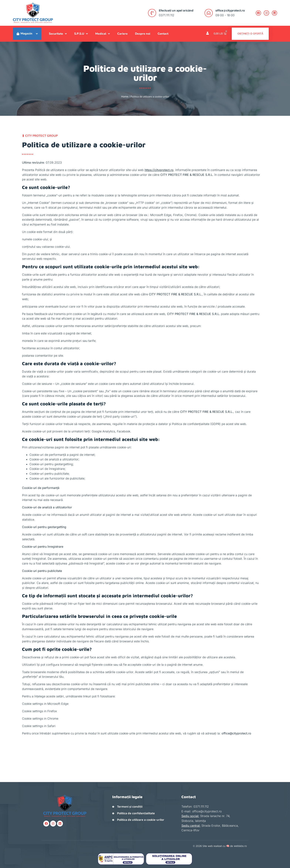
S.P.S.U (81, 34)
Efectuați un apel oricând (175, 10)
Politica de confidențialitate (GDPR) (196, 424)
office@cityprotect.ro (229, 10)
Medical (103, 34)
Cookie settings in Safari (39, 726)
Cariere (122, 34)
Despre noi (143, 34)
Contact (163, 34)
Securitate (58, 34)
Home (125, 96)
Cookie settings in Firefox (39, 711)
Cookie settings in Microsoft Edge (45, 704)
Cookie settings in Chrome (40, 718)
